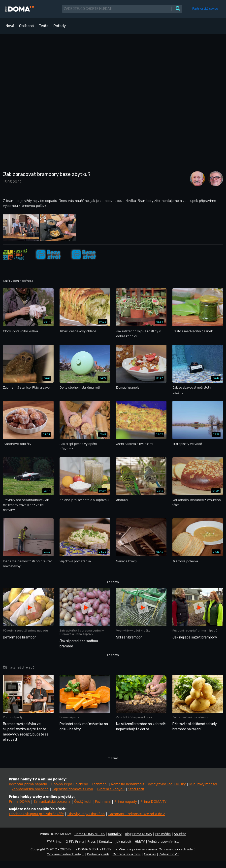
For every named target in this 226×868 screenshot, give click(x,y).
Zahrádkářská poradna (30, 789)
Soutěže (180, 834)
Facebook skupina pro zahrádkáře (36, 814)
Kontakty (115, 834)
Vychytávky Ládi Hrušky (167, 784)
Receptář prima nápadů (28, 784)
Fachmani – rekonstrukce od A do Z (137, 814)
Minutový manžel (203, 784)
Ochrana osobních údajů (65, 854)
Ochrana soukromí (127, 854)
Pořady (60, 26)
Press (92, 841)
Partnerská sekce (205, 9)
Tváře (44, 26)
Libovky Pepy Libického (69, 784)
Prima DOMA (19, 801)
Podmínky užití (98, 854)
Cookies (150, 854)
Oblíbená (26, 26)
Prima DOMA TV (153, 801)
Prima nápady (126, 801)
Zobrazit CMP (169, 854)
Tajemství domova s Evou (73, 789)
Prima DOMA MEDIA (90, 834)
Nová (10, 26)
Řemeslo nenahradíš (128, 784)
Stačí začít (136, 789)
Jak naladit (124, 841)
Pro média (163, 834)
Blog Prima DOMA (138, 834)
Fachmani (100, 784)
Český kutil (83, 801)
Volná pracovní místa (164, 841)
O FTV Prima (75, 841)
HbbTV (140, 841)
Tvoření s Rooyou (111, 789)
